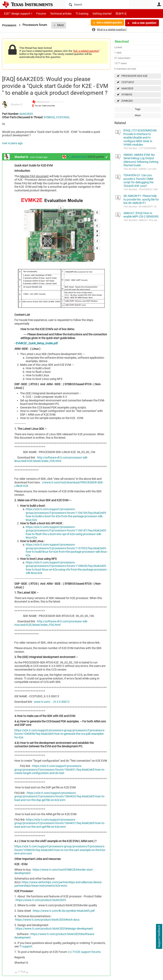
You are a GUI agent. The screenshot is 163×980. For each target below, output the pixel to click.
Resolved (122, 42)
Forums (38, 13)
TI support (26, 946)
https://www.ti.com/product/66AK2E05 (41, 900)
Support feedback (159, 936)
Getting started (95, 13)
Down (27, 973)
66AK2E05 (127, 88)
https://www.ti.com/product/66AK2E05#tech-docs (47, 920)
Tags (138, 109)
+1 (107, 157)
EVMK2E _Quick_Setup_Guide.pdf (37, 343)
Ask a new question (144, 23)
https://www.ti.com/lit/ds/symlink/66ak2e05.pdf (64, 911)
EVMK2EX (127, 101)
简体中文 (113, 13)
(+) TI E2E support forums (84, 952)
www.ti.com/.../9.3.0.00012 (52, 702)
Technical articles (57, 13)
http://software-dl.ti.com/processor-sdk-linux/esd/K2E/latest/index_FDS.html (51, 459)
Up (16, 973)
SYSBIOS (127, 94)
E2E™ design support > (17, 13)
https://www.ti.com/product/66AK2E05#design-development (54, 929)
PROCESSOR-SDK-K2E (134, 76)
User (159, 4)
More (62, 25)
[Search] (98, 4)
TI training (77, 13)
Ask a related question (108, 23)
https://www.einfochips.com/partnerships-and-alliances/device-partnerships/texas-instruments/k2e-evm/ (58, 884)
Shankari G (16, 105)
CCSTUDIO (128, 82)
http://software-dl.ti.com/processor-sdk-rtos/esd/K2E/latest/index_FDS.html (51, 623)
